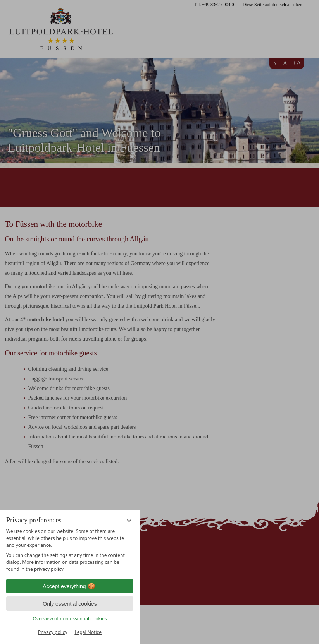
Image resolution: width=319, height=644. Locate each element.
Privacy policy (53, 632)
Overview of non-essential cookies (70, 619)
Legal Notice (88, 632)
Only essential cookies (70, 604)
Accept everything (70, 586)
